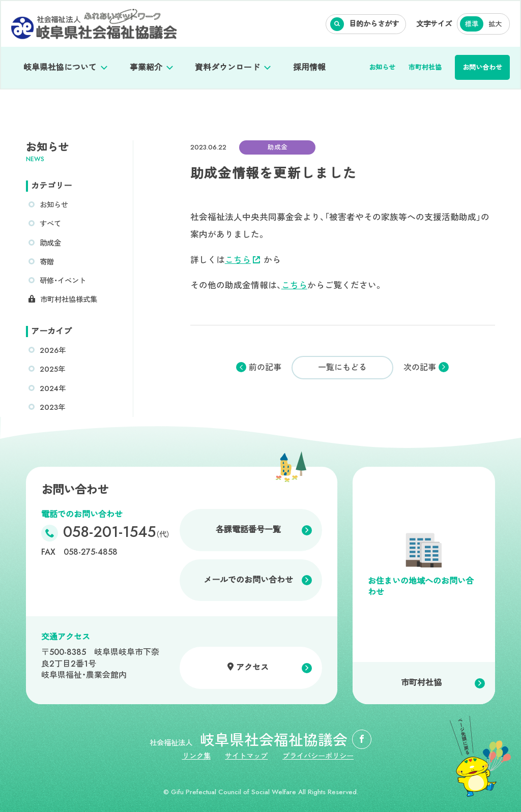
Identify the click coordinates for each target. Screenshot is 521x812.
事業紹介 (146, 67)
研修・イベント (63, 281)
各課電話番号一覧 (248, 530)
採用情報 (309, 67)
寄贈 (47, 262)
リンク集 (196, 756)
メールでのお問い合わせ (248, 580)
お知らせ (382, 67)
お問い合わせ (482, 67)
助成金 (50, 243)
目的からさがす (374, 24)
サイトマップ (246, 756)
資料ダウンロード (227, 67)
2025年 (52, 369)
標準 (472, 24)
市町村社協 (425, 67)
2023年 (52, 407)
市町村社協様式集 (69, 299)
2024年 (53, 388)
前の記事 (265, 368)
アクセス (252, 667)
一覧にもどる (342, 367)
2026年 (53, 350)
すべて (50, 224)
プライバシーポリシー (318, 756)
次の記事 (420, 368)
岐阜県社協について (60, 67)
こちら (242, 260)
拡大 (495, 24)
